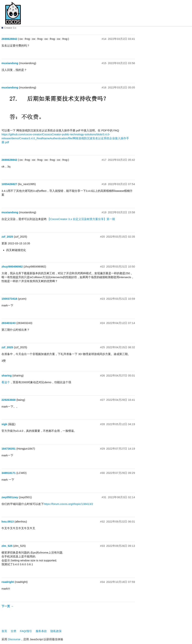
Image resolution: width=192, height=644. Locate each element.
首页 (4, 631)
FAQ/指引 (26, 631)
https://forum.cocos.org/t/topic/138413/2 (68, 504)
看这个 (6, 382)
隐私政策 (56, 631)
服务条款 (41, 631)
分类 (13, 631)
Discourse (14, 639)
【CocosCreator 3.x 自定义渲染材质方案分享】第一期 (81, 219)
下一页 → (7, 606)
